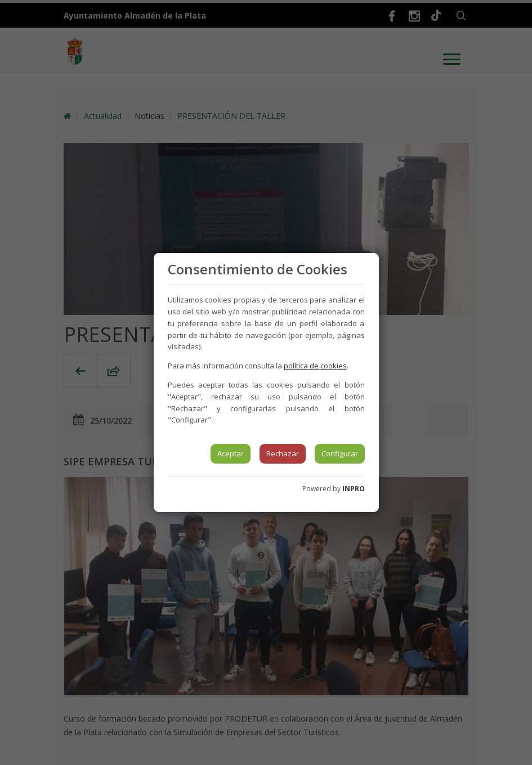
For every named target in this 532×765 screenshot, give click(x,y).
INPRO (354, 489)
